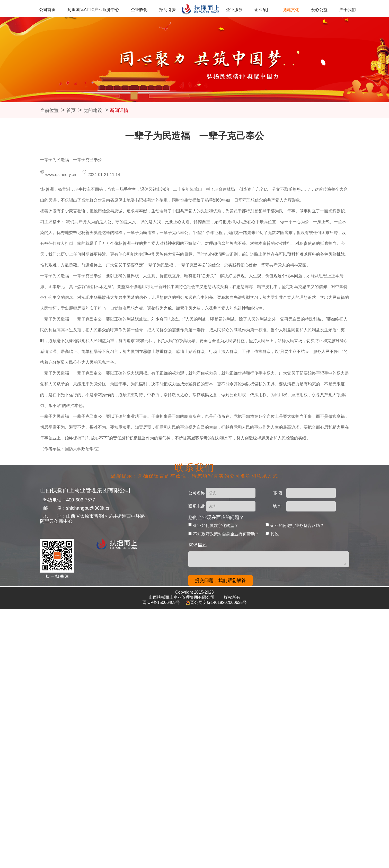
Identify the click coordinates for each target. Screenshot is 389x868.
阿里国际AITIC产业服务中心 (103, 10)
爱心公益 (308, 10)
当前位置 (49, 110)
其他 (275, 534)
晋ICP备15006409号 (162, 602)
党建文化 (283, 10)
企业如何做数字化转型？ (216, 526)
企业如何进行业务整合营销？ (297, 526)
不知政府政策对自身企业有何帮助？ (226, 534)
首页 (71, 110)
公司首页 (61, 10)
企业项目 (258, 10)
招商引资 (170, 10)
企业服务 (233, 10)
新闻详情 (119, 110)
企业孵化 (145, 10)
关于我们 (332, 10)
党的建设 (93, 110)
